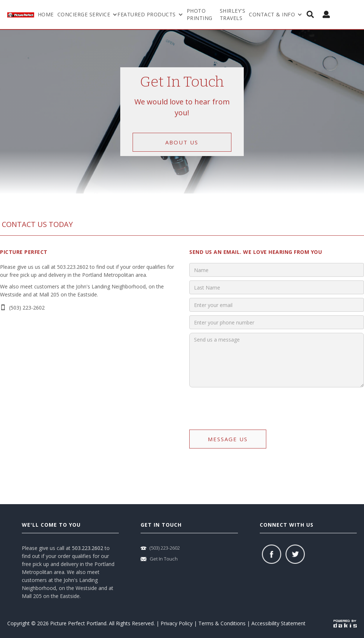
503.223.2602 (88, 548)
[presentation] (244, 405)
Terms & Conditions (222, 623)
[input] (277, 270)
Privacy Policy (177, 623)
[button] (88, 15)
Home (46, 14)
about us (182, 142)
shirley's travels (233, 14)
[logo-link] (21, 15)
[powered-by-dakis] (345, 623)
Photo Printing (200, 14)
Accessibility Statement (278, 623)
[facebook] (272, 554)
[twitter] (295, 554)
